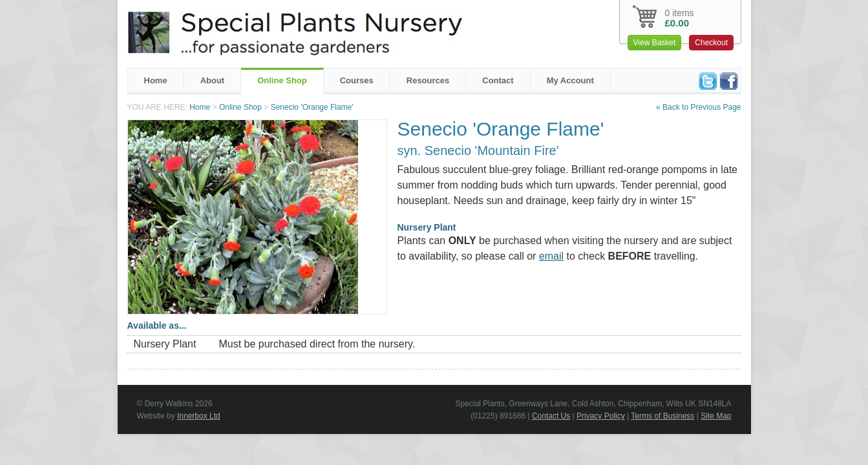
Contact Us (551, 416)
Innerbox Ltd (199, 416)
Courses (357, 80)
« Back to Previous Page (698, 107)
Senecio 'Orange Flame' (312, 107)
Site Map (716, 416)
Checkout (711, 43)
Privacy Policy (601, 416)
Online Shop (282, 80)
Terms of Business (662, 416)
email (551, 256)
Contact (498, 80)
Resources (428, 80)
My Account (570, 80)
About (213, 80)
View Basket (655, 43)
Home (156, 80)
